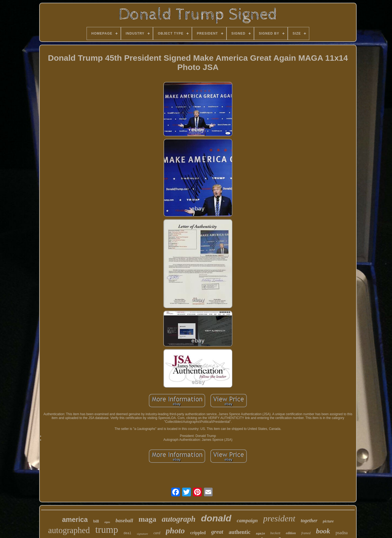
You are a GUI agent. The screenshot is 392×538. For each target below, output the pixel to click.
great (217, 532)
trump (107, 530)
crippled (198, 533)
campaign (247, 520)
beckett (275, 533)
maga (147, 519)
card (157, 533)
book (323, 531)
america (75, 519)
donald (216, 518)
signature (142, 534)
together (309, 521)
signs (107, 522)
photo (175, 531)
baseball (124, 520)
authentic (240, 532)
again (260, 534)
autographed (69, 530)
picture (328, 521)
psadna (342, 533)
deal (128, 533)
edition (291, 533)
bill (96, 521)
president (279, 518)
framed (306, 533)
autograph (179, 519)
